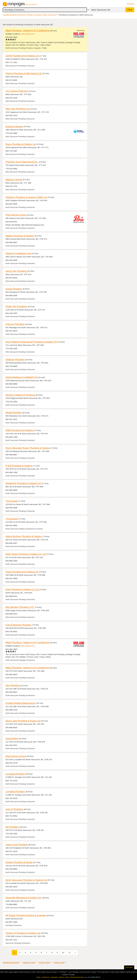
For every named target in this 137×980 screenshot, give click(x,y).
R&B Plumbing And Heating (19, 430)
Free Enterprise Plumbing (18, 625)
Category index (29, 962)
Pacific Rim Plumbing (16, 306)
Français (131, 4)
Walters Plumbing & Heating (20, 236)
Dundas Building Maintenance (21, 703)
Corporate (54, 977)
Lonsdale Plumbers (15, 774)
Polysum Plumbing (15, 324)
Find (130, 10)
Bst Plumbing (12, 827)
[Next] (75, 953)
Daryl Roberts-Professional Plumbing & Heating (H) (31, 342)
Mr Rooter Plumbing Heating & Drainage (26, 915)
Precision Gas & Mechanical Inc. (22, 162)
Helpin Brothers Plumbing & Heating (24, 536)
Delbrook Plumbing (15, 359)
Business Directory (77, 977)
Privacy (61, 977)
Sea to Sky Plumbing (16, 271)
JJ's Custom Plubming (17, 91)
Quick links (129, 967)
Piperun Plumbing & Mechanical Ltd (23, 73)
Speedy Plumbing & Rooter (19, 862)
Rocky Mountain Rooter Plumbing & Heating (28, 448)
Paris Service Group (16, 215)
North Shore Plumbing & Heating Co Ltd (26, 554)
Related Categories (11, 962)
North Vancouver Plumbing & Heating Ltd (26, 880)
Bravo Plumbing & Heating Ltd (21, 144)
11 (70, 953)
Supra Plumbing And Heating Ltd (22, 572)
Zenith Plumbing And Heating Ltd (22, 56)
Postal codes (59, 962)
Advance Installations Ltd (18, 253)
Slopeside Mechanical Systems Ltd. (23, 898)
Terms (67, 977)
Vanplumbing (12, 738)
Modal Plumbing (14, 413)
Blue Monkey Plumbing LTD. (20, 607)
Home (38, 977)
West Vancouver (50, 15)
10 (63, 953)
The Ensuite (12, 501)
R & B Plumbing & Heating (19, 466)
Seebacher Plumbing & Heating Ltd (23, 483)
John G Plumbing (14, 809)
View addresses (27, 34)
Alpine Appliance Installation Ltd (21, 377)
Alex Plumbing (13, 685)
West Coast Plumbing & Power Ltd (23, 721)
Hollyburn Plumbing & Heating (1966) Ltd (26, 197)
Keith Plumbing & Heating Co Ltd (22, 589)
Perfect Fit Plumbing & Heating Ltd (23, 933)
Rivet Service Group (16, 756)
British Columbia (34, 15)
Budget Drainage (14, 126)
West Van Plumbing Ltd (17, 109)
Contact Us (46, 977)
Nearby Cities (45, 962)
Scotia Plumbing (14, 289)
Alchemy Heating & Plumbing (20, 395)
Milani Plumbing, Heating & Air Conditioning (27, 30)
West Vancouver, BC (101, 10)
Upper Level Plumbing (17, 845)
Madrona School (14, 180)
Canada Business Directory (14, 15)
